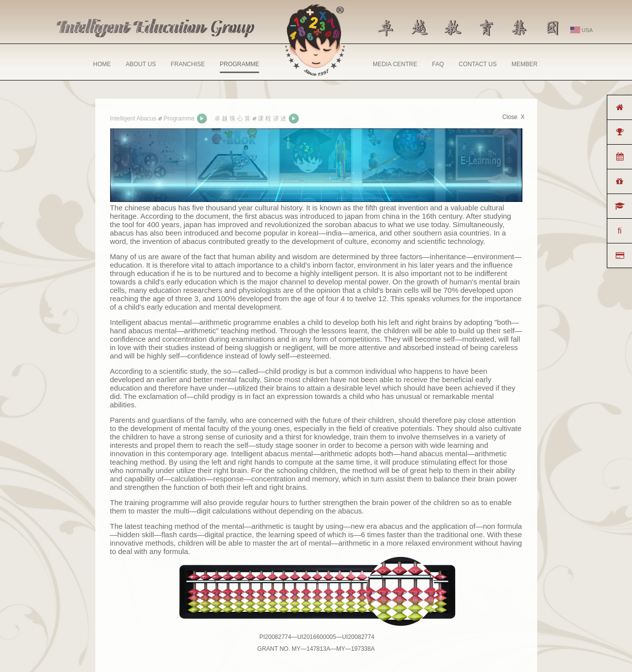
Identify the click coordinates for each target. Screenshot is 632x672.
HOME (102, 64)
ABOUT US (141, 64)
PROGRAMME (239, 67)
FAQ (438, 64)
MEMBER (525, 64)
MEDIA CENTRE (395, 64)
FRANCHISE (188, 64)
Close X (513, 117)
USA (582, 30)
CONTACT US (478, 64)
